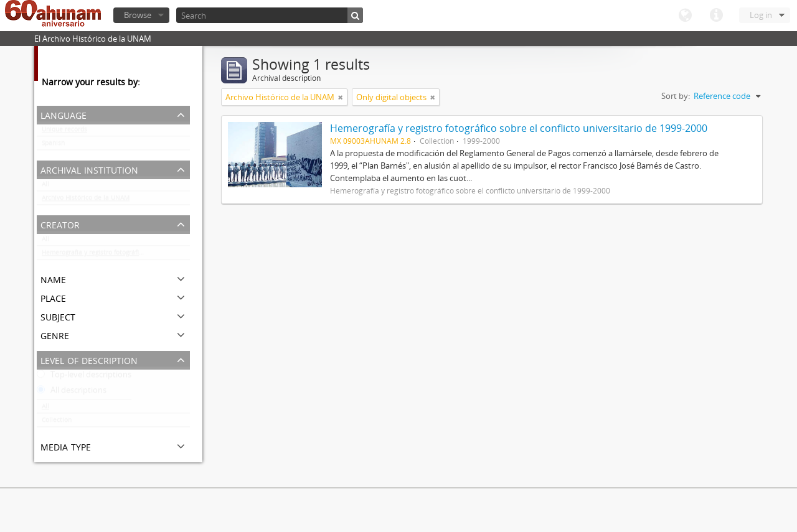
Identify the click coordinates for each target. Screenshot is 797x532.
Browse (138, 15)
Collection (57, 422)
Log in (761, 15)
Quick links (716, 16)
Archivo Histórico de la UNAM (86, 200)
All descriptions (72, 393)
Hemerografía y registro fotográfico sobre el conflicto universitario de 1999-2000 (116, 255)
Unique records (64, 132)
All (45, 187)
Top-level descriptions (84, 377)
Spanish (53, 146)
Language (685, 16)
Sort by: (676, 96)
